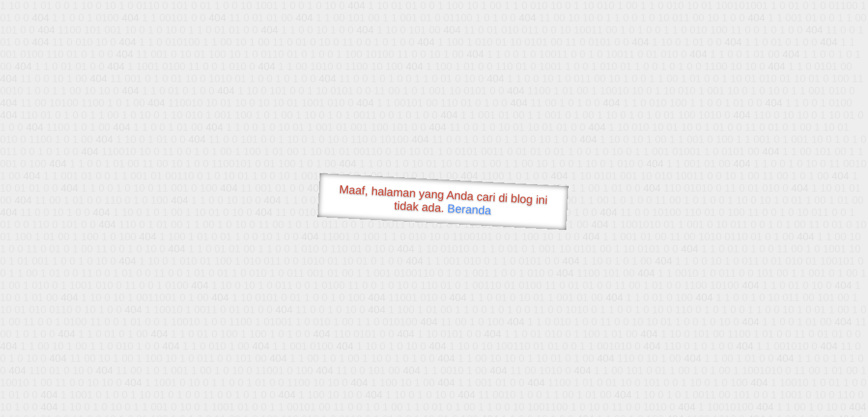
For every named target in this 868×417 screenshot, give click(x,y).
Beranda (469, 209)
